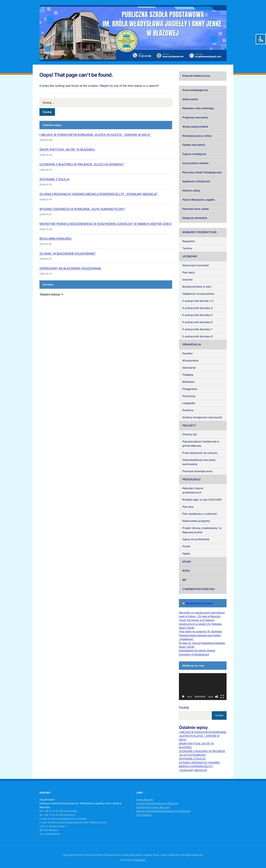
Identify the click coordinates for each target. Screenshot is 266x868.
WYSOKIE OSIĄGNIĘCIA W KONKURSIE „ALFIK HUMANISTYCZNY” (82, 209)
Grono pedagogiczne (195, 90)
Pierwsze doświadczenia (197, 471)
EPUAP (187, 562)
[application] (203, 687)
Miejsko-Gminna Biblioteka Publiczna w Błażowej (163, 811)
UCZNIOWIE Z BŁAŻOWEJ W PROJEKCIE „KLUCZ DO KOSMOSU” (82, 164)
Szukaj (184, 707)
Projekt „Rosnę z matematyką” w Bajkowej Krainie (202, 530)
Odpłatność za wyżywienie (198, 294)
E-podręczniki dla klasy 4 (197, 308)
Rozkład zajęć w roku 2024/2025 (202, 500)
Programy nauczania (195, 117)
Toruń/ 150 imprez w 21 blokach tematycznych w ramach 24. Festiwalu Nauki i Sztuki (200, 624)
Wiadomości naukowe (199, 603)
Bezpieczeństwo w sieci (197, 287)
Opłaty (186, 554)
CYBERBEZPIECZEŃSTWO (198, 589)
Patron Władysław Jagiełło (199, 200)
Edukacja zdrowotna (195, 218)
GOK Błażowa (144, 815)
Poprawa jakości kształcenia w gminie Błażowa (201, 444)
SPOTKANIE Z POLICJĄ (54, 179)
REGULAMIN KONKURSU (55, 239)
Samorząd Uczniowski (196, 265)
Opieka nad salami (194, 145)
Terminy (187, 248)
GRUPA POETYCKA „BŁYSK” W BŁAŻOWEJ (67, 149)
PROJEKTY (189, 425)
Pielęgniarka (190, 389)
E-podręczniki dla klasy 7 (197, 329)
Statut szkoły (190, 99)
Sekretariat (189, 368)
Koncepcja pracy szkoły (197, 136)
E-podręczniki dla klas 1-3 (198, 301)
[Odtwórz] (183, 697)
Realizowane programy (196, 521)
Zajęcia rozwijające (194, 154)
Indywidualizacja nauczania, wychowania (199, 462)
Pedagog (188, 375)
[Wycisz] (217, 697)
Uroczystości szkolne (195, 163)
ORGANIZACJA (192, 344)
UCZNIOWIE (190, 256)
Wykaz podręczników (195, 127)
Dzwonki (188, 280)
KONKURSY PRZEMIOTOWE (200, 232)
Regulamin (189, 241)
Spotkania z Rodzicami (196, 181)
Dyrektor (188, 353)
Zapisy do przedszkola (196, 539)
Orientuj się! (190, 434)
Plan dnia (188, 507)
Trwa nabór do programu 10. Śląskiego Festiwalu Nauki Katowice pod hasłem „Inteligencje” (200, 635)
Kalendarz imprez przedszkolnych (193, 490)
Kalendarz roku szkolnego (198, 108)
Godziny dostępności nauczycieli (202, 417)
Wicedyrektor (191, 361)
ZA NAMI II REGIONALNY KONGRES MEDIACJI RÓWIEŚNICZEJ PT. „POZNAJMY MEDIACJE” (99, 194)
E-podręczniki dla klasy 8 (197, 336)
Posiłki (186, 546)
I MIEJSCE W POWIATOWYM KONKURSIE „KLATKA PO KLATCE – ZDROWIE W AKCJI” (95, 135)
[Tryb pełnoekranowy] (222, 697)
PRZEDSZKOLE (192, 479)
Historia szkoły (191, 191)
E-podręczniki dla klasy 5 (197, 315)
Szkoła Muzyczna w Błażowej (153, 807)
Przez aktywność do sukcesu (200, 453)
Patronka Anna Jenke (196, 209)
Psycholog (189, 396)
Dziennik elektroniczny (196, 76)
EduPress (140, 860)
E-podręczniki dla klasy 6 (197, 322)
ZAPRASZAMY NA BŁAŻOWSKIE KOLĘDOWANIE (70, 268)
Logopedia (189, 403)
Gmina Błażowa (145, 800)
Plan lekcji (189, 272)
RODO (186, 571)
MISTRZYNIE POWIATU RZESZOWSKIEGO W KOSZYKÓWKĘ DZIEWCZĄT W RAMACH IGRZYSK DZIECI (105, 224)
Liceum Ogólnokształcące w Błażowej (157, 803)
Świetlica (188, 410)
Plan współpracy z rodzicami (200, 514)
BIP (184, 580)
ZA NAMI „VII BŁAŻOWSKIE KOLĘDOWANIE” (68, 254)
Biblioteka (188, 382)
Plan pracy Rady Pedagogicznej (202, 172)
